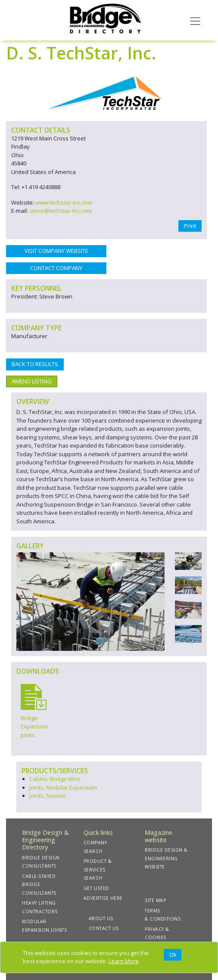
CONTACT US (104, 928)
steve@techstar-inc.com (61, 211)
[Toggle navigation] (195, 20)
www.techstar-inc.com (64, 202)
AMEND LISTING (32, 381)
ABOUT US (101, 918)
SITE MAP (155, 900)
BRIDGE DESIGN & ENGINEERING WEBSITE (166, 858)
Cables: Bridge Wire (55, 779)
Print (190, 226)
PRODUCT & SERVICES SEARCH (98, 870)
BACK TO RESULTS (35, 364)
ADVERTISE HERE (103, 898)
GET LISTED (97, 888)
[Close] (173, 955)
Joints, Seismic (48, 796)
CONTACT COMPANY (56, 268)
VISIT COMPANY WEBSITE (56, 251)
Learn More (124, 961)
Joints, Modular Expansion (63, 787)
